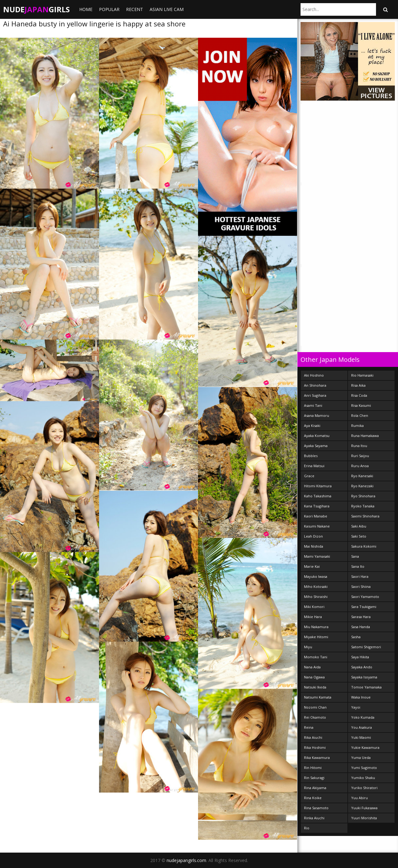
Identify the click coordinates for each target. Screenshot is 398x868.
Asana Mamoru (317, 415)
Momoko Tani (316, 657)
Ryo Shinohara (363, 496)
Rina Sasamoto (316, 808)
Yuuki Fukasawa (364, 808)
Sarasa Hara (361, 617)
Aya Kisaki (312, 426)
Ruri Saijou (360, 456)
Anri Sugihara (315, 395)
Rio (307, 828)
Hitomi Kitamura (318, 486)
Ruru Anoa (360, 466)
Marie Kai (312, 566)
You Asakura (362, 727)
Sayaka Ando (362, 667)
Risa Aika (358, 385)
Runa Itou (359, 446)
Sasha (356, 637)
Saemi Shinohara (365, 516)
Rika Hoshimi (315, 747)
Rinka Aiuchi (314, 818)
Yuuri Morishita (364, 818)
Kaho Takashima (318, 496)
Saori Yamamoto (365, 597)
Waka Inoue (361, 697)
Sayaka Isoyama (364, 677)
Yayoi (356, 707)
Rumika (357, 426)
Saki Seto (359, 536)
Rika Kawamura (317, 757)
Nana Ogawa (314, 677)
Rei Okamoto (315, 717)
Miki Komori (314, 607)
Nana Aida (312, 667)
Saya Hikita (360, 657)
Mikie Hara (313, 617)
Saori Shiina (361, 586)
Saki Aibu (359, 526)
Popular (109, 9)
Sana (355, 556)
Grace (309, 476)
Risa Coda (359, 395)
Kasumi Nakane (317, 526)
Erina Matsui (314, 466)
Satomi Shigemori (366, 647)
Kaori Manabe (316, 516)
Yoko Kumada (363, 717)
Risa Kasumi (361, 405)
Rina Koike (313, 798)
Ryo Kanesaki (362, 476)
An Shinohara (315, 385)
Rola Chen (360, 415)
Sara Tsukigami (364, 607)
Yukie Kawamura (365, 747)
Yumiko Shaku (363, 778)
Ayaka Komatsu (317, 436)
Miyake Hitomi (316, 637)
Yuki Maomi (361, 737)
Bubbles (311, 456)
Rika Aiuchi (313, 737)
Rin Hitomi (313, 768)
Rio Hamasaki (362, 375)
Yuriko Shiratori (364, 788)
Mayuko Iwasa (316, 576)
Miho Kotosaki (316, 586)
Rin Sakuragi (314, 778)
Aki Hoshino (314, 375)
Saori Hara (360, 576)
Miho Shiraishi (316, 597)
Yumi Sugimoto (364, 768)
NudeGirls (36, 9)
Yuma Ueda (361, 757)
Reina (309, 727)
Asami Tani (313, 405)
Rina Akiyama (315, 788)
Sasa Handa (361, 627)
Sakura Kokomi (364, 546)
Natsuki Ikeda (315, 687)
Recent (135, 9)
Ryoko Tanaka (363, 506)
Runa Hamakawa (365, 436)
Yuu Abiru (359, 798)
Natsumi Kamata (318, 697)
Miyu (308, 647)
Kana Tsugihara (317, 506)
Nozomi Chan (315, 707)
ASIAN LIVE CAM (167, 9)
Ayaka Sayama (316, 446)
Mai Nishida (314, 546)
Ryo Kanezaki (362, 486)
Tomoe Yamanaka (366, 687)
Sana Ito (358, 566)
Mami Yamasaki (317, 556)
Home (86, 9)
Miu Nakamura (316, 627)
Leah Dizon (313, 536)
